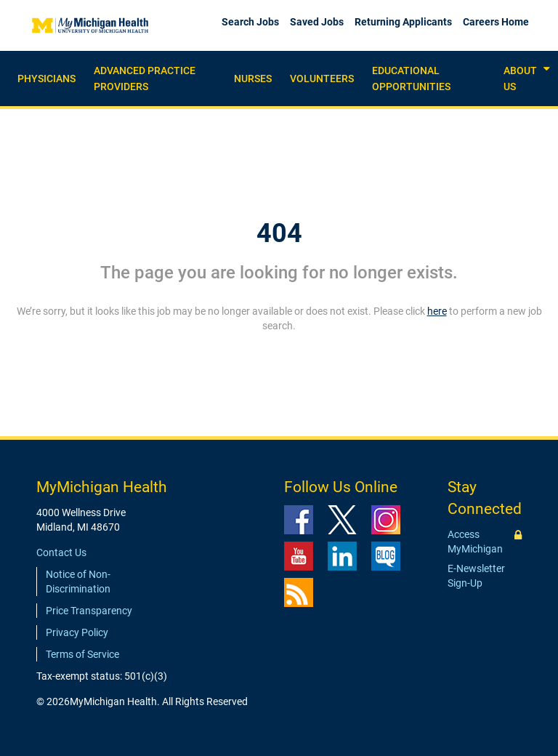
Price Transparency (89, 611)
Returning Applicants (403, 22)
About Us (520, 79)
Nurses (253, 79)
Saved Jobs (317, 22)
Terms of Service (82, 654)
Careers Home (496, 22)
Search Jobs (250, 22)
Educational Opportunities (411, 79)
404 (279, 233)
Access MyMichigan (475, 542)
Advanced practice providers (145, 79)
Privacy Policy (77, 632)
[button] (547, 69)
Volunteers (322, 79)
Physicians (46, 79)
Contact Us (61, 552)
